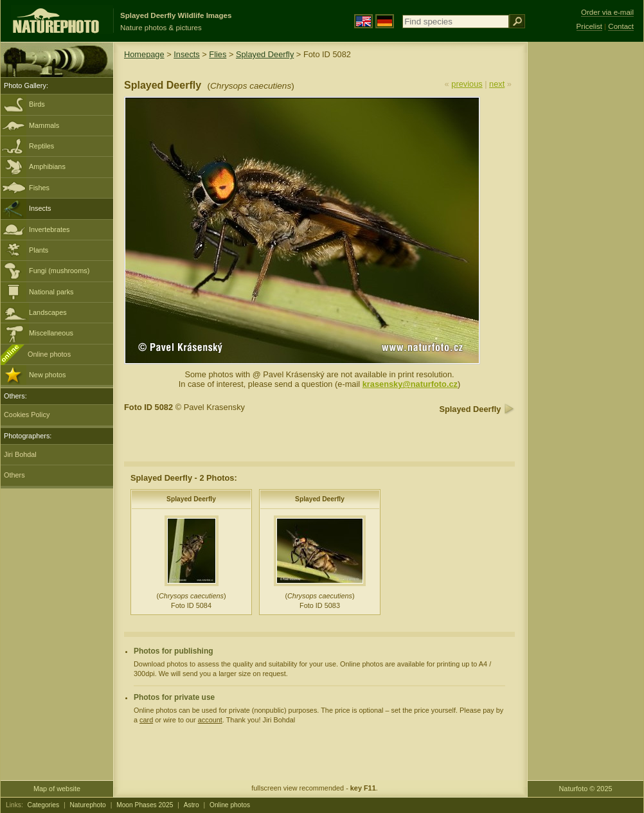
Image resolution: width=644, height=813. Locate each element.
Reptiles (41, 146)
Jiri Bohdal (20, 454)
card (146, 720)
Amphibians (47, 166)
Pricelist (589, 26)
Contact (621, 26)
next (497, 84)
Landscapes (48, 312)
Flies (218, 54)
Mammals (44, 125)
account (210, 720)
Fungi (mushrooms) (59, 271)
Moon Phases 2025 (145, 805)
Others (14, 475)
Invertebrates (49, 229)
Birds (37, 104)
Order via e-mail (607, 12)
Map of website (57, 789)
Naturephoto (87, 805)
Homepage (144, 54)
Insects (40, 208)
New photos (47, 375)
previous (467, 84)
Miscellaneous (51, 333)
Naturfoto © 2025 (586, 789)
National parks (51, 292)
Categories (44, 805)
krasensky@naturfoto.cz (410, 384)
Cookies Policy (27, 415)
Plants (39, 250)
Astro (192, 805)
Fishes (39, 188)
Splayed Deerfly (265, 54)
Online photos (49, 354)
